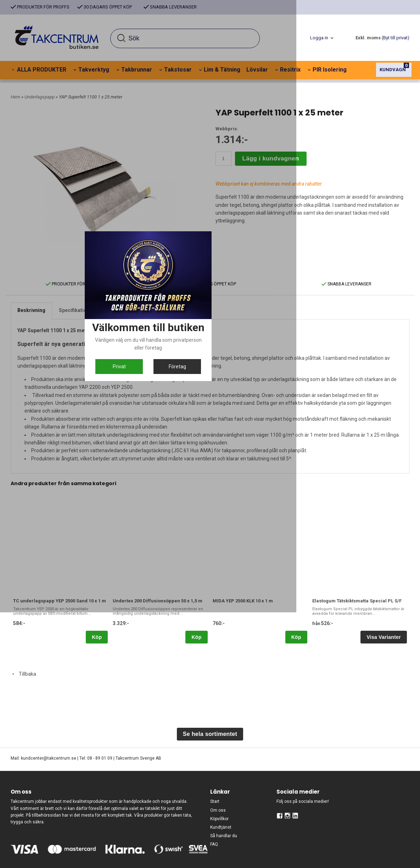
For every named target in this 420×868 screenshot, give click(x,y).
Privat (176, 498)
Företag (245, 498)
